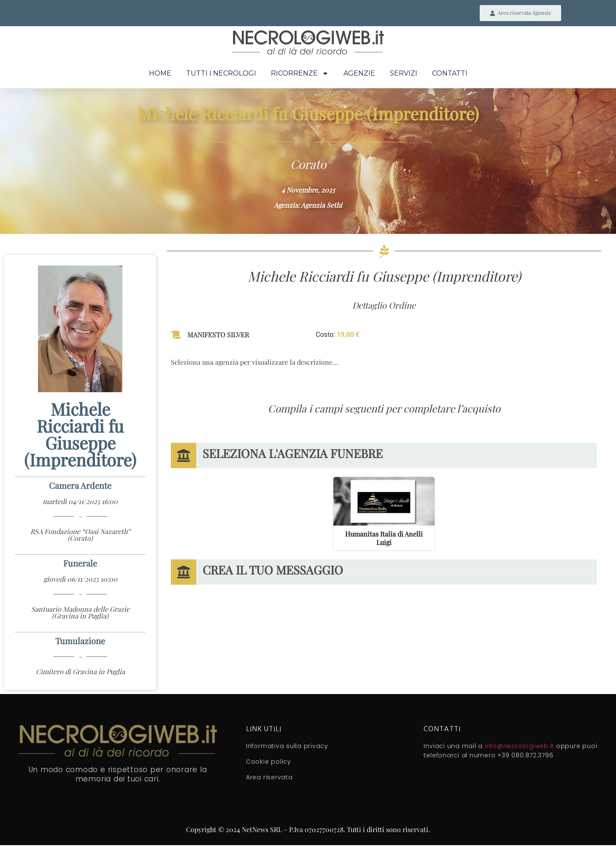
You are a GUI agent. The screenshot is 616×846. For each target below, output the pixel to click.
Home (160, 75)
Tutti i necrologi (221, 75)
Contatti (450, 75)
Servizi (404, 75)
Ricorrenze (300, 75)
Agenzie (359, 75)
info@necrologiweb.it (519, 747)
